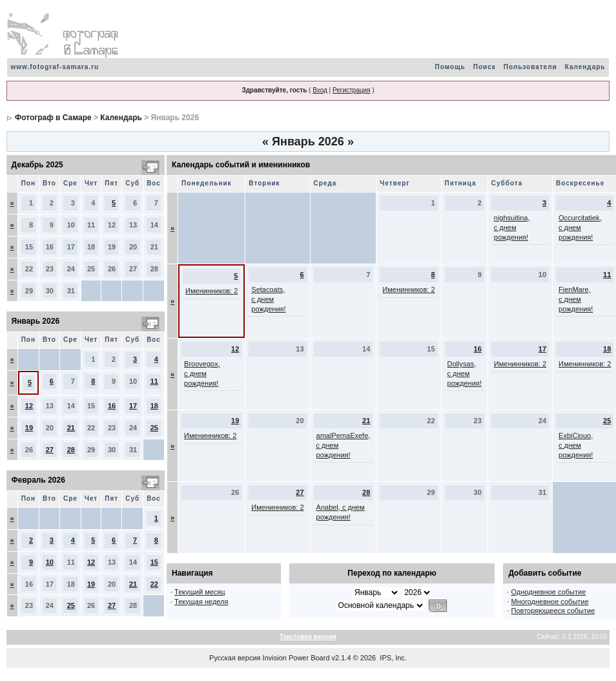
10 (50, 562)
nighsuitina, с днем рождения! (512, 227)
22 (154, 584)
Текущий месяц (200, 592)
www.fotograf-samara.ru (55, 67)
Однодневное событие (549, 592)
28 (71, 450)
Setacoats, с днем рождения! (268, 299)
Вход (320, 90)
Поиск (485, 67)
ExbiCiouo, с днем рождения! (576, 445)
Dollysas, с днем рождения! (465, 373)
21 (71, 428)
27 (50, 450)
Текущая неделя (201, 602)
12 (29, 406)
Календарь (585, 67)
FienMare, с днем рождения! (576, 299)
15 (154, 562)
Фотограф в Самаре (53, 118)
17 (133, 406)
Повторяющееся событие (553, 611)
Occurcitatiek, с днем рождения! (580, 227)
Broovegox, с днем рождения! (202, 373)
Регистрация (351, 90)
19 (29, 428)
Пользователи (530, 67)
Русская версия (235, 658)
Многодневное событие (550, 602)
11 (154, 381)
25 (154, 428)
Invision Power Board (296, 658)
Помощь (450, 67)
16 (112, 406)
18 (154, 406)
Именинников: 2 (211, 291)
